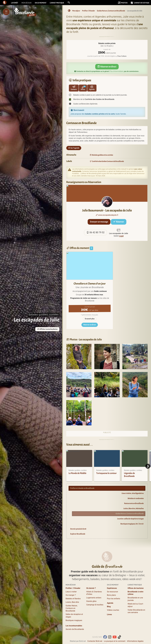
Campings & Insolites (95, 597)
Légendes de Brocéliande (129, 475)
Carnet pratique (57, 3)
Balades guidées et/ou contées (101, 155)
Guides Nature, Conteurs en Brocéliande (130, 514)
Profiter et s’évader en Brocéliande (82, 488)
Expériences (112, 580)
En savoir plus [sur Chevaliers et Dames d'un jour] (90, 319)
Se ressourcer (113, 584)
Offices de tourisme (136, 580)
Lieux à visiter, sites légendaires (133, 493)
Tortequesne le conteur (106, 473)
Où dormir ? (91, 580)
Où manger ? (71, 587)
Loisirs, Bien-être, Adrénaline (134, 509)
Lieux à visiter (71, 584)
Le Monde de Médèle (77, 473)
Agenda (110, 595)
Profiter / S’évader (73, 580)
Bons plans (111, 587)
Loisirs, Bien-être (72, 594)
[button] (69, 2)
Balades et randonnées (136, 498)
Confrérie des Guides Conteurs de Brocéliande (107, 161)
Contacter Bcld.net (95, 633)
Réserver (119, 222)
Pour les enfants (114, 591)
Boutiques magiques (74, 612)
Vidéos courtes (113, 602)
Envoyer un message (99, 222)
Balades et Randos (73, 591)
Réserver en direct (107, 67)
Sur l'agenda (74, 148)
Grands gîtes (91, 593)
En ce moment (41, 3)
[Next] (148, 466)
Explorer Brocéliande (78, 534)
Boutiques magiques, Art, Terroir (132, 524)
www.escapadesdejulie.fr (107, 215)
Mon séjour (26, 3)
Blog (109, 598)
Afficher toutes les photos (47, 329)
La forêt (15, 3)
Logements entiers (94, 590)
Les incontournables (74, 618)
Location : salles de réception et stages (130, 519)
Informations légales (135, 633)
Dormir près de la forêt (78, 529)
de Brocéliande (75, 621)
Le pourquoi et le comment (115, 633)
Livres (109, 606)
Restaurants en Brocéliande (134, 503)
